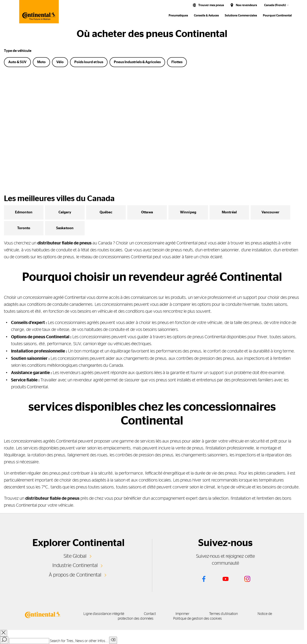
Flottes (177, 62)
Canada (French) (275, 5)
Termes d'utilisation (224, 614)
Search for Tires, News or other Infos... (79, 641)
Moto (41, 62)
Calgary (65, 212)
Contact (150, 614)
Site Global (75, 556)
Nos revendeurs (246, 5)
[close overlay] (4, 633)
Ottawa (147, 212)
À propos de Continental (75, 575)
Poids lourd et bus (89, 62)
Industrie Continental (75, 565)
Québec (106, 212)
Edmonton (24, 212)
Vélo (60, 62)
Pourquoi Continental (277, 16)
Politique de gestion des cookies (197, 619)
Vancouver (271, 212)
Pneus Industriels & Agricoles (137, 62)
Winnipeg (188, 212)
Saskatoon (65, 228)
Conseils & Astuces (206, 16)
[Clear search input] (113, 640)
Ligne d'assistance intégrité (104, 614)
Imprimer (182, 614)
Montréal (229, 212)
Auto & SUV (17, 62)
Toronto (24, 228)
